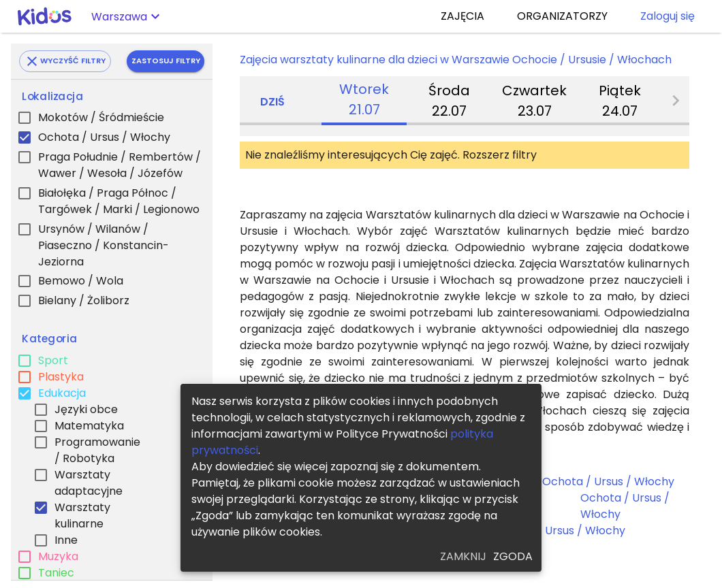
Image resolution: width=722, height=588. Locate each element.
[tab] (364, 101)
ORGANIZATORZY (562, 16)
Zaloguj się (668, 16)
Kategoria (49, 339)
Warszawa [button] (119, 17)
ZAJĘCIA (462, 16)
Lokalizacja (52, 97)
